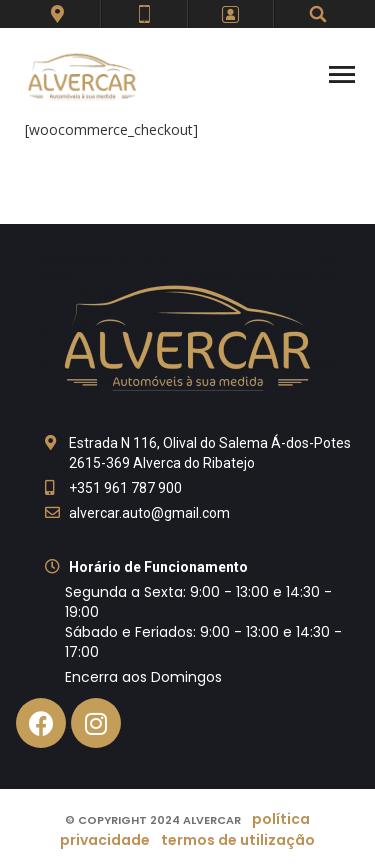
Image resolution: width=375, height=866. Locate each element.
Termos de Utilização (238, 840)
